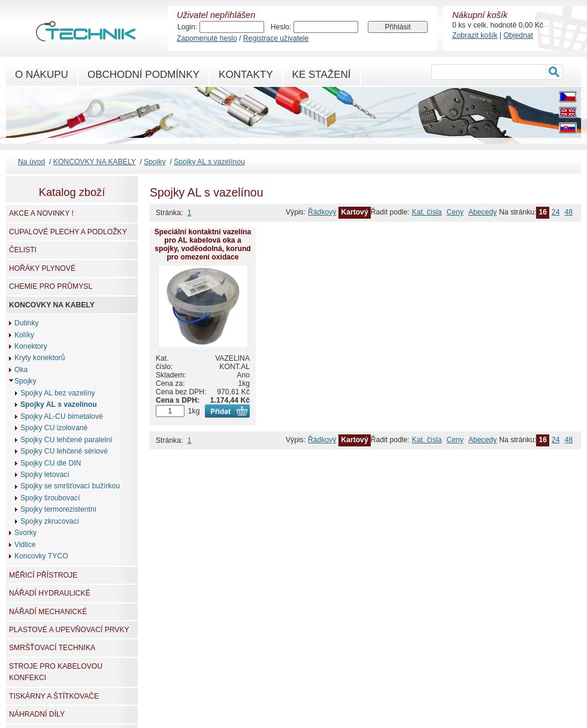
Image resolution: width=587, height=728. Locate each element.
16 (543, 212)
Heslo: (281, 27)
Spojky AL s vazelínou (209, 162)
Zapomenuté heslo (207, 38)
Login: (187, 27)
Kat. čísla (427, 212)
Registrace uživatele (276, 38)
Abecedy (482, 212)
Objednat (518, 35)
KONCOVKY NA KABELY (95, 162)
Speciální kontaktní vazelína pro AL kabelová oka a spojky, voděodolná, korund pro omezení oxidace (203, 244)
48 (568, 212)
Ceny (455, 212)
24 (556, 212)
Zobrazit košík (475, 35)
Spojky (155, 162)
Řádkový (322, 212)
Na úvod (31, 162)
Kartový (354, 212)
